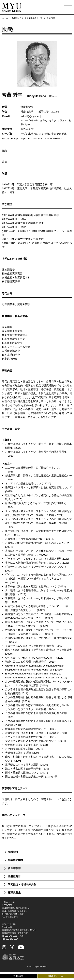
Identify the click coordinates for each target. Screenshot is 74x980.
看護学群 (13, 852)
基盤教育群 (14, 876)
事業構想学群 (16, 860)
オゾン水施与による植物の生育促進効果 (44, 134)
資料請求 (18, 976)
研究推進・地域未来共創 (22, 884)
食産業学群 (14, 868)
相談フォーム (56, 976)
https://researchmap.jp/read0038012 (41, 139)
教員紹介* (16, 18)
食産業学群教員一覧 (34, 18)
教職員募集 (14, 893)
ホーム (5, 18)
